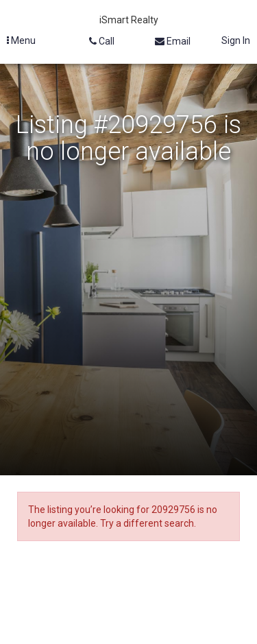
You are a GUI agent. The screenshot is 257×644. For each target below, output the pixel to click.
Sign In (236, 40)
